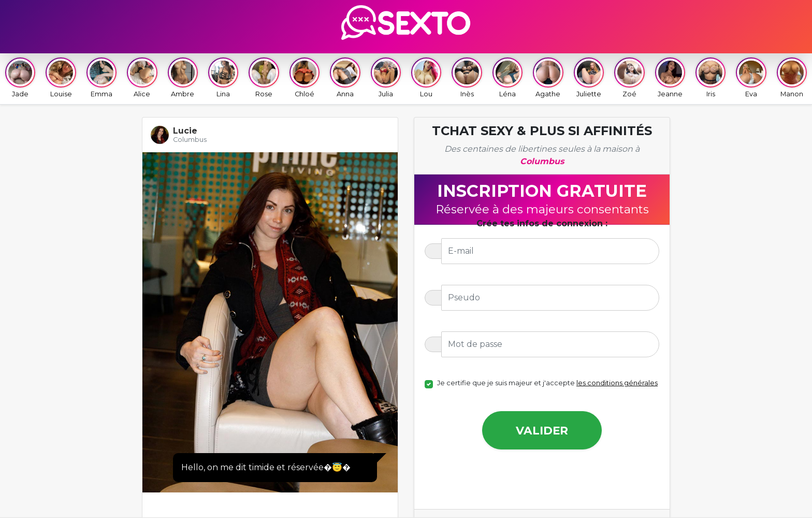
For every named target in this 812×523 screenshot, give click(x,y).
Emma (102, 78)
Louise (61, 78)
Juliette (589, 78)
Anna (345, 78)
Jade (20, 78)
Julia (386, 78)
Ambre (183, 78)
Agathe (548, 78)
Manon (792, 78)
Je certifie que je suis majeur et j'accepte (547, 383)
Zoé (629, 78)
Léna (508, 78)
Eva (751, 78)
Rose (264, 78)
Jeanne (670, 78)
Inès (467, 78)
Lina (223, 78)
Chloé (304, 78)
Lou (426, 78)
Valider (542, 430)
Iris (711, 78)
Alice (142, 78)
